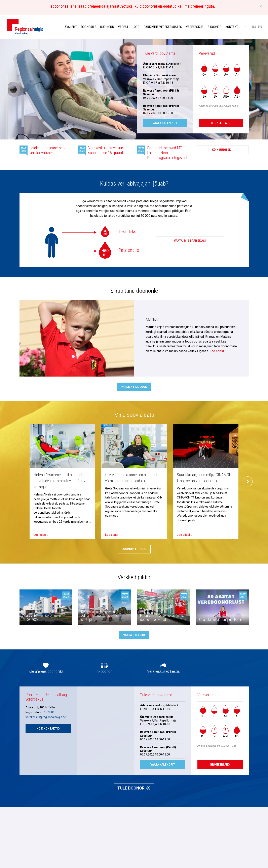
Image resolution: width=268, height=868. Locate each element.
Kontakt (232, 27)
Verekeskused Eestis (163, 671)
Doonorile (88, 27)
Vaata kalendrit (165, 123)
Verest (123, 27)
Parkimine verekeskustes (163, 27)
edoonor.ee (60, 6)
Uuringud (107, 27)
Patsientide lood (134, 387)
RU (254, 27)
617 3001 (49, 712)
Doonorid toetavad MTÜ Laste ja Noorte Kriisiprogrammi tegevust (167, 153)
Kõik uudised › (222, 150)
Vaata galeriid (134, 635)
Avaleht (71, 27)
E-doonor (214, 27)
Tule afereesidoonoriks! (46, 671)
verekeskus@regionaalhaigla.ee (46, 717)
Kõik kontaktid (48, 729)
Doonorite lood (134, 549)
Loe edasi (217, 351)
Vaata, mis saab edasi (190, 241)
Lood (136, 27)
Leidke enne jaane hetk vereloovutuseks (48, 150)
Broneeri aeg (221, 123)
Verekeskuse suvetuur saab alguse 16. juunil (106, 150)
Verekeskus (195, 27)
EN (260, 27)
